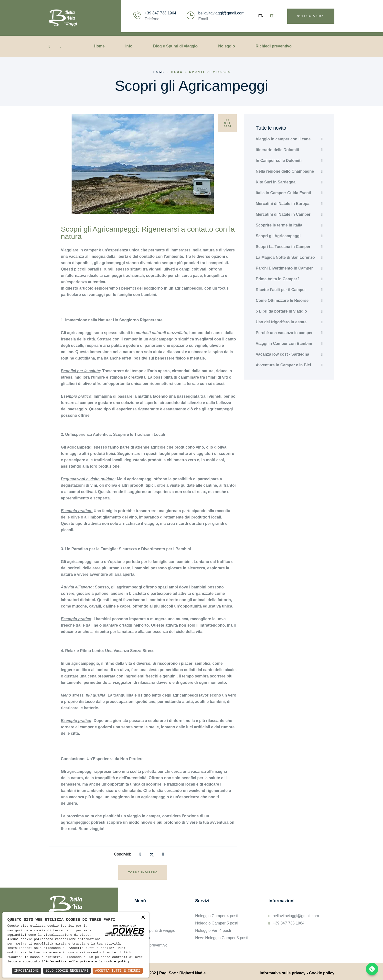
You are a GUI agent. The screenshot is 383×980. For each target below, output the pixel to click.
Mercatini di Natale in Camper (283, 214)
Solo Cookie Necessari (67, 971)
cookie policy (117, 962)
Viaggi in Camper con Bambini (284, 344)
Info (129, 46)
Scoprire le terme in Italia (279, 225)
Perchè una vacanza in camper (284, 333)
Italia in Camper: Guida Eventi (283, 193)
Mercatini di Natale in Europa (283, 204)
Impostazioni (27, 971)
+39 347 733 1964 (160, 13)
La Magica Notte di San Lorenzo (285, 257)
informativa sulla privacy (69, 962)
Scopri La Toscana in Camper (283, 247)
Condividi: (123, 854)
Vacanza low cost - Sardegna (282, 354)
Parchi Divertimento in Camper (284, 268)
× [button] (143, 918)
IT (272, 16)
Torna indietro (143, 872)
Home (99, 46)
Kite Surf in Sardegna (276, 182)
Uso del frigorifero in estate (281, 322)
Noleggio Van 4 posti (213, 930)
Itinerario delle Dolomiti (277, 150)
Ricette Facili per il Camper (281, 290)
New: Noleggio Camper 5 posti (222, 938)
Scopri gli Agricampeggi (278, 236)
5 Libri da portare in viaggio (281, 311)
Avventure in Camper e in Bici (283, 365)
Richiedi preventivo (274, 46)
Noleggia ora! (311, 16)
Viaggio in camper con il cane (283, 139)
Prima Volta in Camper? (278, 279)
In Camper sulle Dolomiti (279, 161)
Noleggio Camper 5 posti (217, 923)
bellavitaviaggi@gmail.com (221, 13)
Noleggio (226, 46)
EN (261, 16)
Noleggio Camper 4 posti (217, 916)
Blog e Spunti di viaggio (175, 46)
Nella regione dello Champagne (285, 171)
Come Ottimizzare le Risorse (282, 300)
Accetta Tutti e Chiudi (118, 971)
